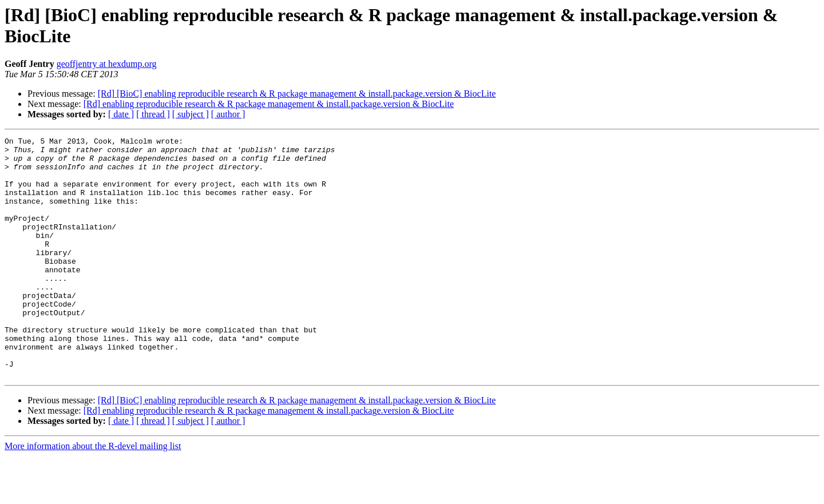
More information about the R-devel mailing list (93, 494)
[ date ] (121, 114)
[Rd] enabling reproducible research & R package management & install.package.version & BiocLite (269, 104)
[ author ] (228, 114)
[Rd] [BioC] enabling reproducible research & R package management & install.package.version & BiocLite (297, 94)
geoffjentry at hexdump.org (107, 64)
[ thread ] (153, 114)
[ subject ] (191, 114)
